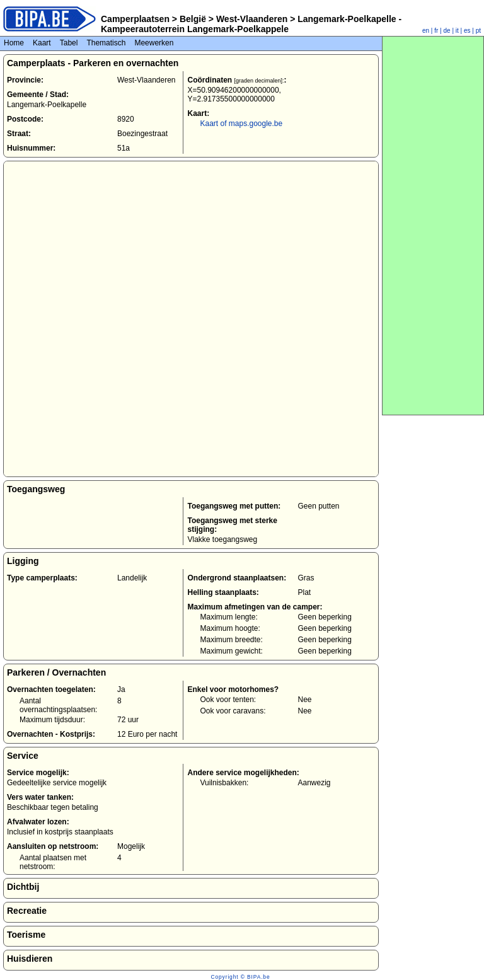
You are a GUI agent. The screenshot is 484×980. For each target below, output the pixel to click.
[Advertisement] (433, 226)
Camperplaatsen (135, 19)
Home (14, 43)
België (193, 19)
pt (478, 31)
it (457, 31)
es (467, 31)
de (447, 31)
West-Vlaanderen (252, 19)
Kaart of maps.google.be (241, 124)
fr (436, 31)
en (426, 31)
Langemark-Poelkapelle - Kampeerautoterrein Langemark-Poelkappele (251, 24)
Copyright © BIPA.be (240, 977)
